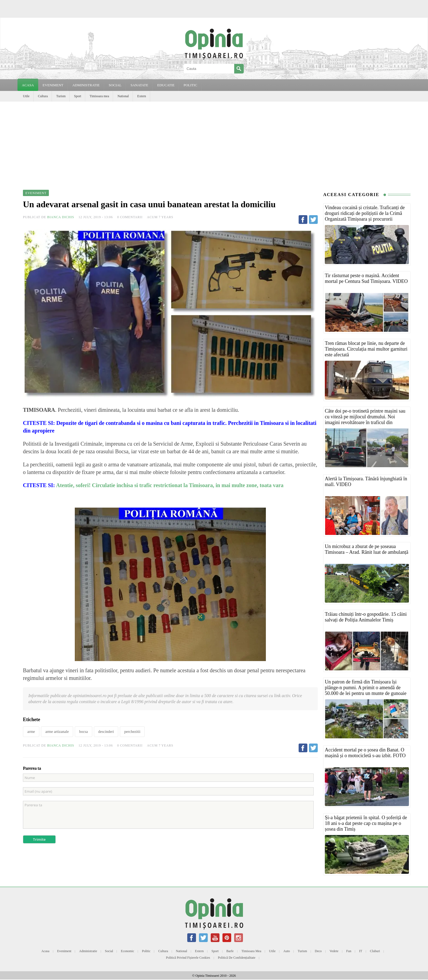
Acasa (28, 85)
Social (109, 951)
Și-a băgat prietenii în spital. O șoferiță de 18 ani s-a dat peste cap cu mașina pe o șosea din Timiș (366, 823)
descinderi (106, 732)
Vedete (334, 951)
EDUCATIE (166, 85)
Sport (78, 96)
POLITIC (190, 85)
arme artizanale (57, 732)
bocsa (84, 732)
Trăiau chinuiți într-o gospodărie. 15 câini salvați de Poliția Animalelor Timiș (366, 617)
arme (31, 732)
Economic (128, 951)
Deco (318, 951)
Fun (349, 951)
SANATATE (139, 85)
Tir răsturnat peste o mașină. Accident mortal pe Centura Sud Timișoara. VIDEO (366, 278)
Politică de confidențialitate (237, 958)
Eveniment (64, 951)
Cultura (43, 96)
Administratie (88, 951)
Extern (142, 96)
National (123, 96)
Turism (61, 96)
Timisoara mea (99, 96)
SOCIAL (115, 85)
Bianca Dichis (61, 217)
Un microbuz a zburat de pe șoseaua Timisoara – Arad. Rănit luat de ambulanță (367, 549)
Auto (287, 951)
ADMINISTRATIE (86, 85)
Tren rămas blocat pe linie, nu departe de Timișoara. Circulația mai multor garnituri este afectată (366, 349)
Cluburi (375, 951)
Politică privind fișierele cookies (188, 958)
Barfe (230, 951)
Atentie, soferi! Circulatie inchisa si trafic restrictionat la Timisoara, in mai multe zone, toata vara (170, 485)
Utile (26, 96)
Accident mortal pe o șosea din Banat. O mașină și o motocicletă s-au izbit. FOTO (365, 753)
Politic (146, 951)
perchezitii (132, 732)
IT (361, 951)
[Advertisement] (214, 143)
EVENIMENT (53, 85)
